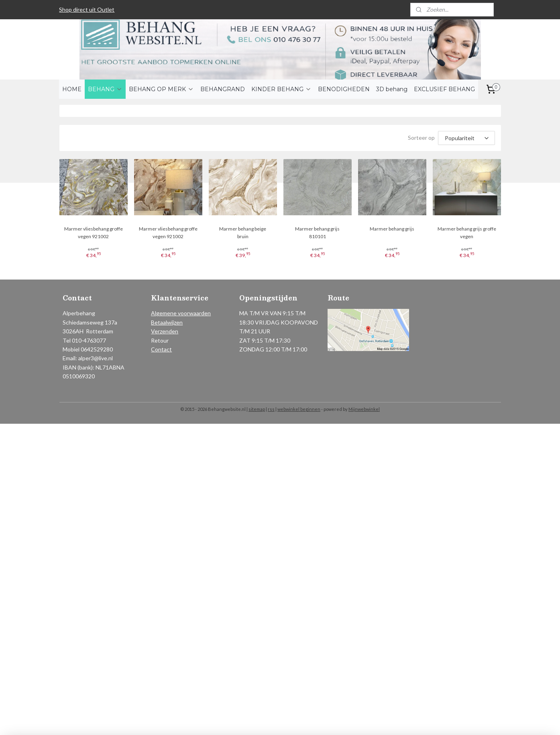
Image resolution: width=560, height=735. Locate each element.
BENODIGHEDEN (344, 89)
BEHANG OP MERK (161, 89)
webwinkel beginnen (299, 409)
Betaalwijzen (167, 322)
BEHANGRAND (223, 89)
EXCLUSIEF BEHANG (444, 89)
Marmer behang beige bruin (243, 233)
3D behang (392, 89)
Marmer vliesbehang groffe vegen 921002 (93, 233)
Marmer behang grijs (392, 229)
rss (271, 409)
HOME (72, 89)
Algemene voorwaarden (181, 313)
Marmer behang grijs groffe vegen (467, 233)
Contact (161, 349)
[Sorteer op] (466, 138)
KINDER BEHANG (281, 89)
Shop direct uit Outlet (87, 9)
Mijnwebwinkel (364, 409)
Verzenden (165, 331)
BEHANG (105, 89)
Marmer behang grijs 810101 (317, 233)
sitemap (257, 409)
